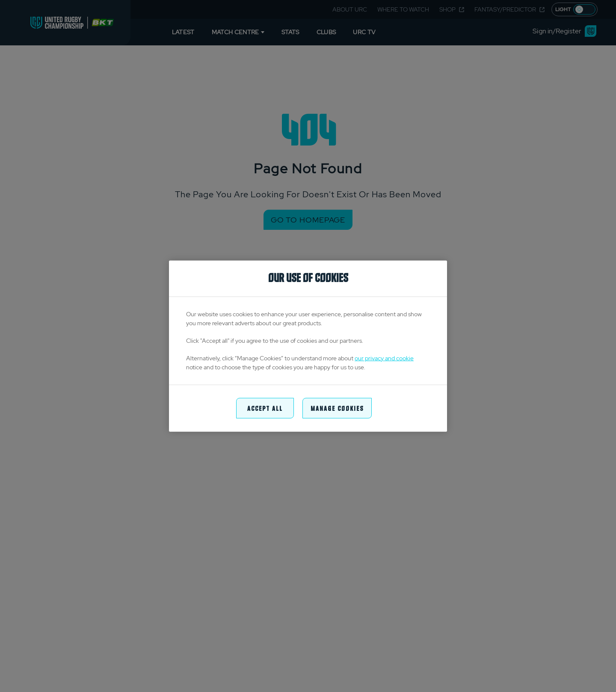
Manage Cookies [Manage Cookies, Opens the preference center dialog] (337, 408)
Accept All (265, 408)
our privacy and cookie (384, 358)
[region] (308, 346)
